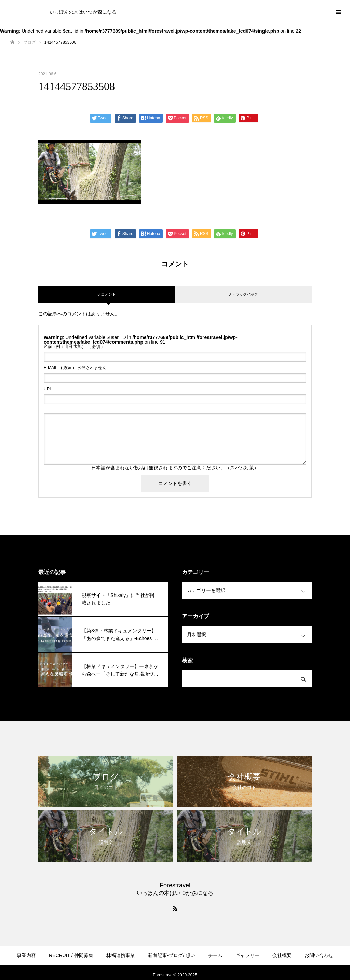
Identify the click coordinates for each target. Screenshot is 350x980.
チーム (215, 955)
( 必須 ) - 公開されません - (76, 368)
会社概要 (282, 955)
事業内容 (26, 955)
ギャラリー (247, 955)
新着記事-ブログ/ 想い (172, 955)
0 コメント (106, 294)
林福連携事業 (121, 955)
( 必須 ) (73, 347)
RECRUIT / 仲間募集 (71, 955)
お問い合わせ (319, 955)
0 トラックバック (243, 294)
